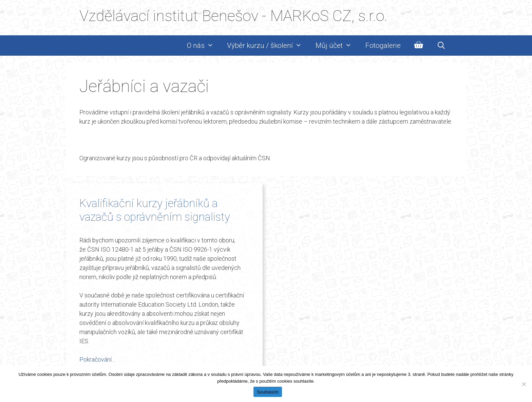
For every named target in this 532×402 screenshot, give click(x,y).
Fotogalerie (383, 45)
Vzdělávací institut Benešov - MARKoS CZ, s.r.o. (233, 16)
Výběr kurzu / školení (268, 45)
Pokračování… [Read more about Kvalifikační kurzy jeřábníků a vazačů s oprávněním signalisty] (97, 359)
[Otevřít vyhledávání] (441, 45)
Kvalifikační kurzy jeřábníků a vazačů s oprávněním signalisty (155, 210)
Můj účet (337, 45)
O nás (204, 45)
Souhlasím (268, 392)
